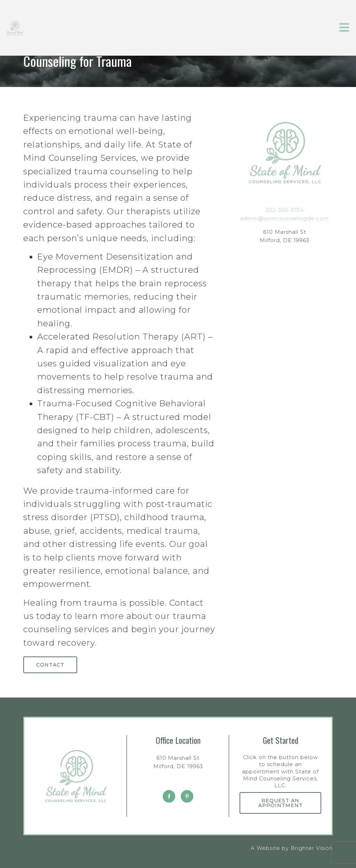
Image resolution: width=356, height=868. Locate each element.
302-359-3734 (285, 210)
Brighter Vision (312, 848)
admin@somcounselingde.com (285, 218)
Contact (50, 665)
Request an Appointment (281, 803)
